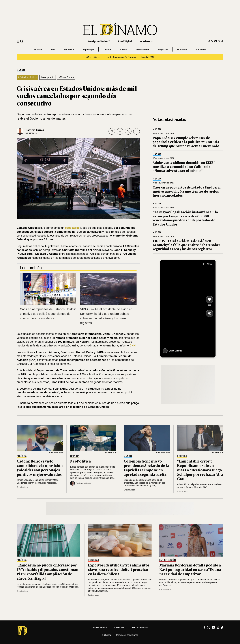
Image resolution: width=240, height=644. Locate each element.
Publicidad (107, 635)
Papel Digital (125, 41)
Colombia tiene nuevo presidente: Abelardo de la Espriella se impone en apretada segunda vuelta (146, 467)
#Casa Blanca (66, 77)
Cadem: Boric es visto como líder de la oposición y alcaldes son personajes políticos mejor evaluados (40, 467)
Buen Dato (201, 49)
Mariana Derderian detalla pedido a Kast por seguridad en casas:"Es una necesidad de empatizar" (190, 569)
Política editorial (140, 628)
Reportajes (88, 49)
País (53, 49)
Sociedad (182, 49)
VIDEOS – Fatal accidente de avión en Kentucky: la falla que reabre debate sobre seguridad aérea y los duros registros (187, 245)
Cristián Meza (22, 487)
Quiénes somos (99, 628)
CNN (133, 346)
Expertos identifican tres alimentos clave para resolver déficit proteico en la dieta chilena (119, 569)
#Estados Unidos (27, 77)
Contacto (119, 628)
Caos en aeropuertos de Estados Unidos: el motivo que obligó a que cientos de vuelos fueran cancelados (48, 314)
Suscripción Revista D (99, 41)
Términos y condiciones (127, 635)
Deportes (163, 49)
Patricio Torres (35, 130)
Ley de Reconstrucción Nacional (121, 57)
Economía (69, 49)
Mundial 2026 (148, 57)
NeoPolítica (80, 461)
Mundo (123, 49)
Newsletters (146, 41)
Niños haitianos (93, 57)
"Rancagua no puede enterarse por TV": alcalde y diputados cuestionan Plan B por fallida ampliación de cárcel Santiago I (48, 571)
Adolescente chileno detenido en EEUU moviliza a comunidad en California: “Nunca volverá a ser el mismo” (184, 167)
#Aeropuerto (48, 77)
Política (38, 49)
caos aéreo (72, 228)
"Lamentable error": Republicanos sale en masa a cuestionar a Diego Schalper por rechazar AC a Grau (200, 470)
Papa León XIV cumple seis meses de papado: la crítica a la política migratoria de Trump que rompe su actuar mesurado (186, 142)
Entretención (142, 49)
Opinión (107, 49)
